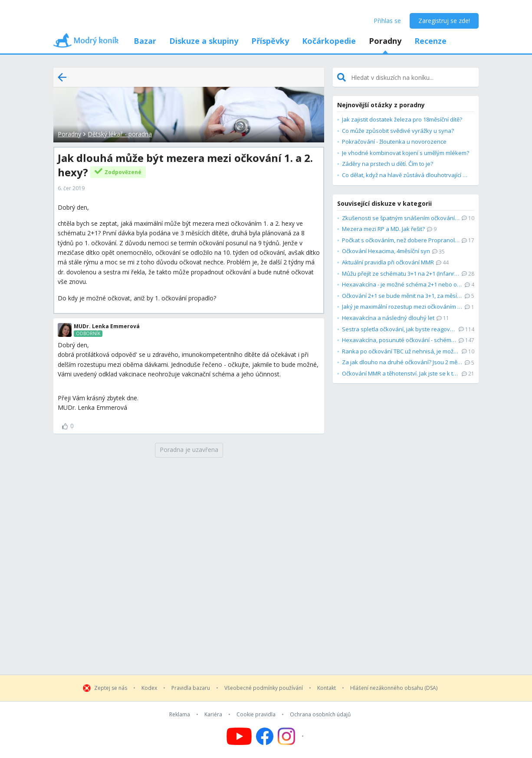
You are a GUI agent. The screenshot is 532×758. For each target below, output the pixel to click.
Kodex (149, 688)
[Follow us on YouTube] (239, 736)
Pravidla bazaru (191, 688)
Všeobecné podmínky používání (264, 688)
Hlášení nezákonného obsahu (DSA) (394, 688)
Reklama (180, 715)
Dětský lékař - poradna (120, 134)
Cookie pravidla (256, 715)
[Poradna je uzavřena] (189, 450)
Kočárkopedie (329, 41)
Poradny (385, 41)
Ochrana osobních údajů (320, 715)
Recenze (430, 41)
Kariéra (213, 715)
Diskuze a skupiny (204, 41)
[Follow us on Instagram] (292, 736)
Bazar (145, 41)
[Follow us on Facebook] (265, 736)
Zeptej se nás (111, 688)
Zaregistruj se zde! (444, 21)
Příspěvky (270, 41)
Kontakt (327, 688)
